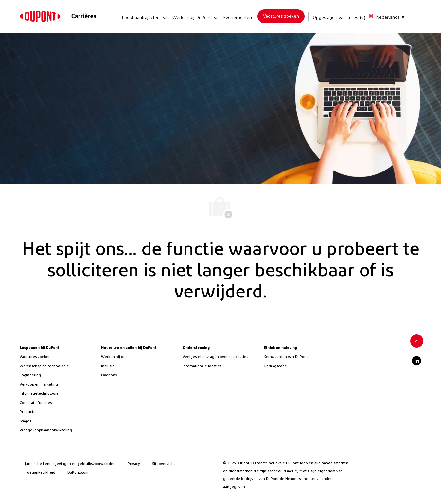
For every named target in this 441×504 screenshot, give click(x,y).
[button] (386, 17)
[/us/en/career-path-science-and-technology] (58, 366)
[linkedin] (416, 361)
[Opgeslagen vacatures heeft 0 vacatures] (339, 18)
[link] (40, 16)
